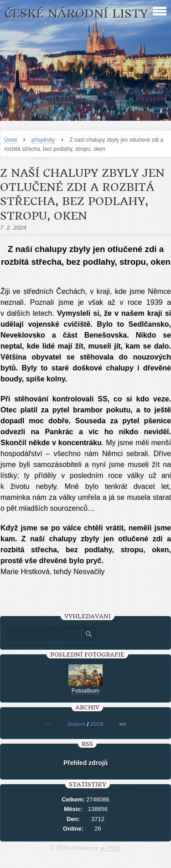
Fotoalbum (85, 691)
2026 (97, 724)
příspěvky (43, 140)
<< (49, 724)
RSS (115, 848)
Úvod (10, 140)
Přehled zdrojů (85, 763)
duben (76, 724)
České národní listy (76, 14)
